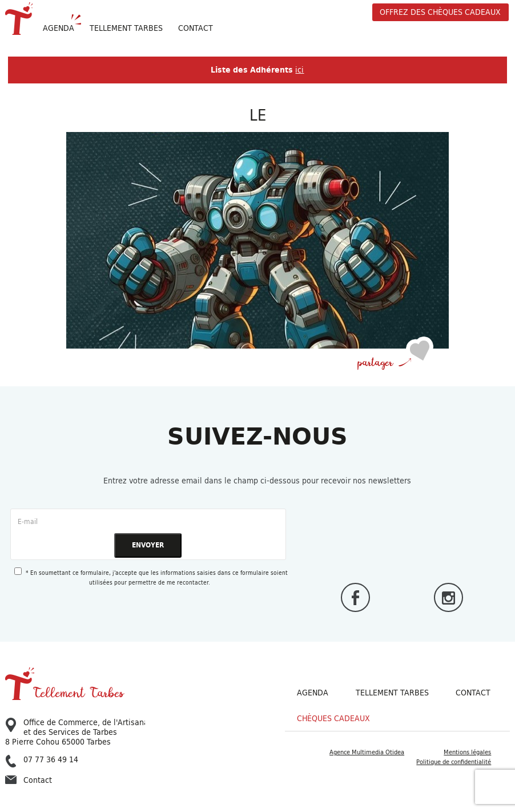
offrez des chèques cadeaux (440, 12)
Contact (196, 28)
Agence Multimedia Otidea (367, 752)
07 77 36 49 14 (42, 760)
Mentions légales (467, 752)
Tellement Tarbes (392, 693)
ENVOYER (148, 545)
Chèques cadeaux (333, 719)
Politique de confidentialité (454, 762)
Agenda (59, 28)
